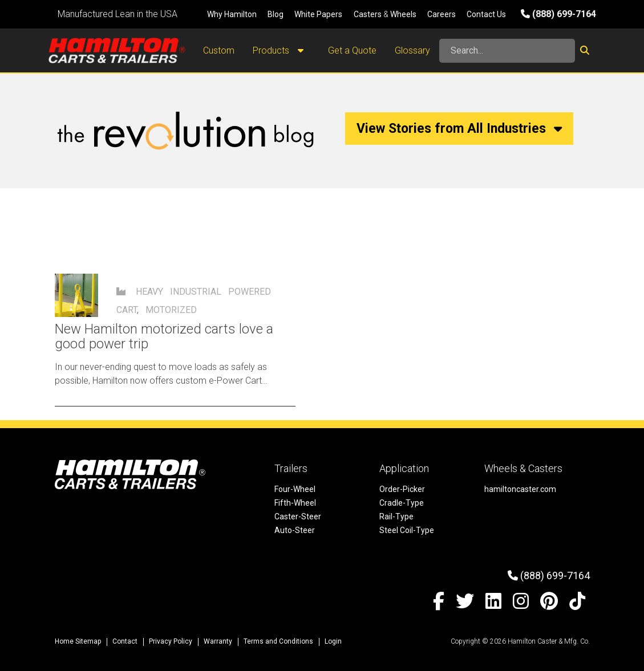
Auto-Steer (295, 530)
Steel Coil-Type (407, 530)
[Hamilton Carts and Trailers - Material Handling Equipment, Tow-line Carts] (117, 50)
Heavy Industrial (179, 292)
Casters (368, 14)
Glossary (412, 50)
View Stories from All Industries (459, 129)
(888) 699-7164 (558, 14)
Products (281, 51)
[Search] (507, 51)
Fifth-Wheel (295, 503)
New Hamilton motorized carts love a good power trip (164, 336)
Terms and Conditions (278, 641)
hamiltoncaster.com (520, 489)
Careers (442, 14)
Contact (125, 641)
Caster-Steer (298, 517)
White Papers (318, 14)
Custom (219, 50)
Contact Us (486, 14)
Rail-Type (396, 517)
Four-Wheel (295, 489)
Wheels (403, 14)
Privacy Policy (171, 641)
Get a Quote (352, 50)
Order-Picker (402, 489)
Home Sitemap (78, 641)
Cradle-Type (402, 503)
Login (333, 641)
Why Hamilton (232, 14)
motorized (171, 310)
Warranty (218, 641)
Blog (276, 14)
